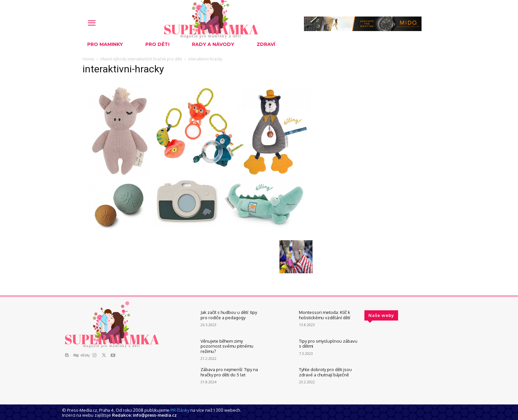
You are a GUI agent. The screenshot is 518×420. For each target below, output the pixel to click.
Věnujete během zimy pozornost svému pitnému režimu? (227, 346)
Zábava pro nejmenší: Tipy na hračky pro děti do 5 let (229, 372)
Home (88, 59)
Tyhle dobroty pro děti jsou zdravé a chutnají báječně (325, 372)
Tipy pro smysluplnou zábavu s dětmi (328, 344)
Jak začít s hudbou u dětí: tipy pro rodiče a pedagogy (229, 315)
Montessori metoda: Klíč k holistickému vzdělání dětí (325, 315)
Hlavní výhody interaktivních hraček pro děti (141, 59)
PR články (180, 410)
